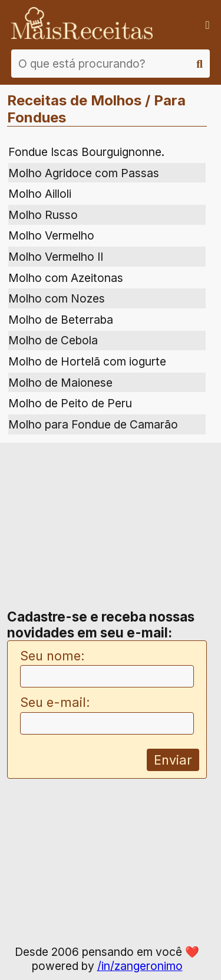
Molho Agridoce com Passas (84, 173)
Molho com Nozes (57, 298)
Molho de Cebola (53, 340)
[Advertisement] (107, 527)
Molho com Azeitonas (66, 278)
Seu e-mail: (55, 702)
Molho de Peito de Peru (70, 403)
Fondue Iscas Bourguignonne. (86, 152)
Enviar (173, 760)
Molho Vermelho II (56, 257)
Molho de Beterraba (61, 320)
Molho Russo (43, 215)
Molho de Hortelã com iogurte (87, 361)
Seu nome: (52, 656)
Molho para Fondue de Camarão (93, 424)
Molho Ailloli (40, 194)
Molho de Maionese (60, 383)
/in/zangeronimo (140, 966)
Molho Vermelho (51, 235)
